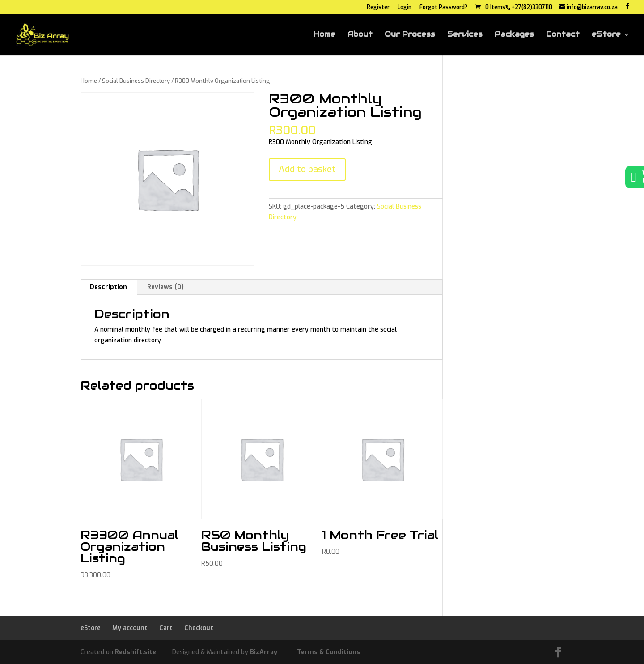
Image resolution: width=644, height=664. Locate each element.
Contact (563, 35)
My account (130, 628)
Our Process (410, 35)
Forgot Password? (443, 8)
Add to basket (307, 169)
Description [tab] (108, 287)
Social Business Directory (136, 81)
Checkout (199, 628)
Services (465, 35)
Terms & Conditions (328, 652)
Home (324, 35)
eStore (606, 35)
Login (405, 8)
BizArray (264, 652)
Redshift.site (136, 652)
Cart (166, 628)
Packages (514, 35)
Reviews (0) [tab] (165, 287)
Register (378, 8)
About (360, 35)
